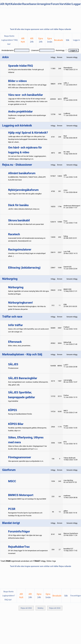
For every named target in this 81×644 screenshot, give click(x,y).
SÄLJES (13, 364)
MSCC (12, 481)
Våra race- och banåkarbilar (26, 95)
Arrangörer (44, 4)
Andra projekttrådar (20, 112)
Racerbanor (29, 4)
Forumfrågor (76, 596)
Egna (41, 40)
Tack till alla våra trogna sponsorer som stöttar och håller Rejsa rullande (40, 29)
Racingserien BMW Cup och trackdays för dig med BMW (27, 499)
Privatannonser (13, 368)
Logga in (76, 40)
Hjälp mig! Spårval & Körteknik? (28, 133)
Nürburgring (16, 287)
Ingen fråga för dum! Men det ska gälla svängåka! (25, 194)
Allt (32, 40)
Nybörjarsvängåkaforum (23, 190)
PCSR (12, 509)
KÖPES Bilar (16, 424)
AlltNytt (23, 40)
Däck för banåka (18, 205)
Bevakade (59, 40)
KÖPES (13, 410)
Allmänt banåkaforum (22, 173)
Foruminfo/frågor (19, 531)
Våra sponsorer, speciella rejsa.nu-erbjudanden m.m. (26, 461)
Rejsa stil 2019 (55, 608)
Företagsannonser (20, 457)
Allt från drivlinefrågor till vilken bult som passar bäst (26, 224)
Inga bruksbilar (13, 401)
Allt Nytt (5, 4)
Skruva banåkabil (19, 220)
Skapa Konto (9, 36)
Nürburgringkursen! (20, 303)
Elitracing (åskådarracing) (24, 268)
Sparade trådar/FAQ (21, 66)
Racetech (14, 234)
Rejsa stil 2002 (26, 608)
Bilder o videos (17, 81)
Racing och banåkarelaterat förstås (20, 414)
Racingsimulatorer (20, 250)
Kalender (16, 4)
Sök (68, 40)
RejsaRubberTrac (19, 547)
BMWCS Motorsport (21, 495)
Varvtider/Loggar (70, 4)
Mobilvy (40, 608)
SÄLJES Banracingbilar (23, 378)
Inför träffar (15, 325)
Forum (55, 4)
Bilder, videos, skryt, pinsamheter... (20, 346)
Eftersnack (15, 342)
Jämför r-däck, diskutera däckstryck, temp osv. (24, 209)
